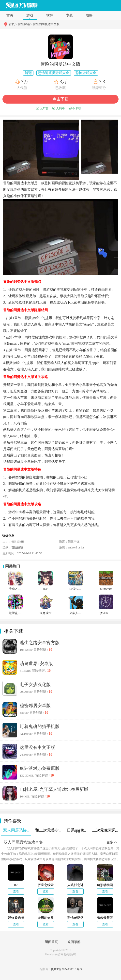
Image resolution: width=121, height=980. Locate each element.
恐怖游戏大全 (86, 73)
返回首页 (51, 942)
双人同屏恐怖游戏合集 (23, 842)
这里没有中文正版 (37, 747)
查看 (16, 891)
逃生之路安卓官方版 (40, 643)
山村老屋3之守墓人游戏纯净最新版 (54, 789)
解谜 (28, 73)
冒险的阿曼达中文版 (46, 24)
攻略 (89, 15)
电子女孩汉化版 (35, 685)
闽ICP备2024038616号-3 (67, 969)
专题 (69, 15)
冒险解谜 (17, 547)
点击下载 (60, 99)
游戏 (30, 15)
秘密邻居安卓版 (35, 706)
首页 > (13, 24)
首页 (10, 15)
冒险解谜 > (25, 24)
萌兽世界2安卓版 (36, 664)
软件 (50, 15)
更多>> (112, 842)
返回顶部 (74, 942)
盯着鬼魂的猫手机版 (40, 726)
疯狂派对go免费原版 (40, 768)
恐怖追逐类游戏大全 (54, 73)
